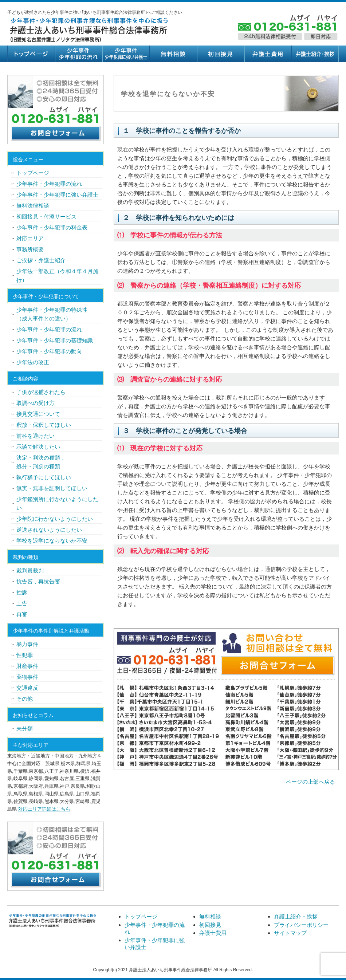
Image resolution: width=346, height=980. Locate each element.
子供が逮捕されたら (41, 392)
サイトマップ (290, 933)
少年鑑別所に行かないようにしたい (57, 503)
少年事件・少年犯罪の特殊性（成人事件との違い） (52, 314)
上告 (22, 603)
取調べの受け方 (36, 403)
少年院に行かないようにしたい (55, 519)
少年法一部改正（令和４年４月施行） (57, 275)
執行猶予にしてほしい (44, 477)
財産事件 (27, 666)
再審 (22, 614)
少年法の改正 (33, 362)
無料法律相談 (33, 206)
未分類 (25, 729)
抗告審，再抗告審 (38, 581)
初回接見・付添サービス (46, 217)
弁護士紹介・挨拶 (315, 54)
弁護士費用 (268, 54)
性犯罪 (25, 655)
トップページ (31, 54)
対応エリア (30, 238)
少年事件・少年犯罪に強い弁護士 (126, 54)
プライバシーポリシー (301, 925)
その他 (25, 699)
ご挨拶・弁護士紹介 (41, 260)
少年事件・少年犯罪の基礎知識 (55, 340)
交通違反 (27, 688)
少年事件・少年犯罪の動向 (49, 351)
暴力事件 (27, 644)
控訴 (22, 592)
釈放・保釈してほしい (44, 425)
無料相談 (173, 54)
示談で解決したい (38, 447)
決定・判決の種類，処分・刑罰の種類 (41, 462)
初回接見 (220, 54)
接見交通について (38, 414)
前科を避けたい (36, 436)
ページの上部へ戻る (310, 782)
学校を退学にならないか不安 (52, 541)
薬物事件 (27, 677)
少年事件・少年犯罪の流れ (78, 54)
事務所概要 (30, 249)
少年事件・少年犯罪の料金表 (52, 227)
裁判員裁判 (30, 570)
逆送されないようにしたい (49, 530)
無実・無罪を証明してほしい (52, 488)
